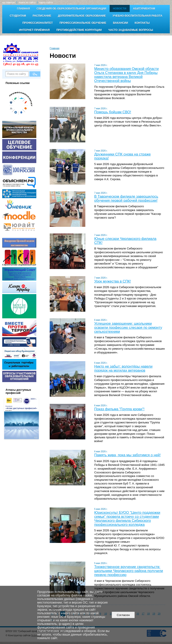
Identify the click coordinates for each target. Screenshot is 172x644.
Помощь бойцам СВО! (113, 112)
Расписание (42, 16)
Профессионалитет (38, 23)
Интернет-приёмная (34, 30)
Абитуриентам (144, 9)
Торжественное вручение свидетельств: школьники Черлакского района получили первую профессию (129, 571)
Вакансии (120, 23)
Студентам (18, 16)
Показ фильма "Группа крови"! (119, 409)
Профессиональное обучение (83, 23)
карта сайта (46, 2)
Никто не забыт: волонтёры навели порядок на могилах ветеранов (123, 368)
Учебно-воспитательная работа (137, 16)
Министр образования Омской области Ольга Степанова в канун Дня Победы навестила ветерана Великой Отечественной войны (126, 75)
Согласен (123, 615)
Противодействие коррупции (79, 30)
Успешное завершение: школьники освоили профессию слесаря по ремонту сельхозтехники (128, 328)
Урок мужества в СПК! (113, 281)
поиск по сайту (27, 2)
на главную (9, 2)
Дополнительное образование (82, 16)
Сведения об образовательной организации (71, 9)
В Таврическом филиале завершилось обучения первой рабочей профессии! (126, 198)
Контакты (142, 23)
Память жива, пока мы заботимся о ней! (127, 455)
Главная (23, 9)
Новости (120, 9)
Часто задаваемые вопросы (131, 30)
